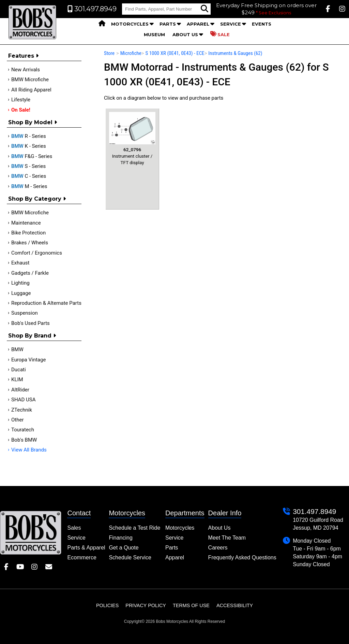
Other (18, 420)
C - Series (29, 176)
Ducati (19, 370)
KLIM (17, 380)
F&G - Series (32, 156)
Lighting (20, 283)
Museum (154, 34)
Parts (168, 24)
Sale (220, 34)
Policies (107, 605)
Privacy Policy (146, 605)
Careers (218, 548)
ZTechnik (22, 410)
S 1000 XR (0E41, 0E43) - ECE (175, 53)
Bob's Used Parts (31, 323)
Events (262, 24)
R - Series (29, 136)
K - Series (29, 146)
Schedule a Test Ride (134, 528)
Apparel (198, 24)
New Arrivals (26, 70)
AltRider (20, 390)
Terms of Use (191, 605)
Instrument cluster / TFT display (132, 139)
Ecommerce (82, 557)
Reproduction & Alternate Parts (46, 303)
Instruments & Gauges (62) (235, 53)
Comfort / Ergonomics (37, 253)
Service (231, 24)
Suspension (25, 313)
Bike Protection (28, 233)
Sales (74, 528)
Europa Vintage (28, 360)
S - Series (28, 166)
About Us (185, 34)
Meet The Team (227, 538)
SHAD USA (24, 400)
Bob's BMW (24, 440)
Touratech (23, 430)
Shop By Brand (32, 336)
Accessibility (235, 605)
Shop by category (37, 199)
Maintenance (26, 223)
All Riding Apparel (31, 90)
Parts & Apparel (86, 548)
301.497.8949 (314, 511)
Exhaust (20, 263)
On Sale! (21, 110)
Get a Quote (124, 548)
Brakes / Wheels (30, 243)
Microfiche (131, 53)
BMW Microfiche (30, 80)
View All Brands (29, 450)
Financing (120, 538)
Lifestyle (21, 100)
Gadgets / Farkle (30, 273)
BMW (17, 349)
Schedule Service (130, 557)
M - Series (29, 186)
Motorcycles (130, 24)
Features (23, 56)
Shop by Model (33, 122)
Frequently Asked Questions (242, 557)
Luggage (21, 293)
